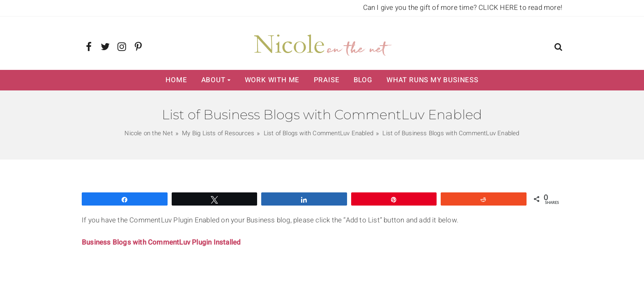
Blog (363, 80)
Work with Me (272, 80)
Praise (327, 80)
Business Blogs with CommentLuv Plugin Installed (161, 242)
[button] (558, 48)
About (213, 80)
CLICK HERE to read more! (520, 8)
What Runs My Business (432, 80)
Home (176, 80)
